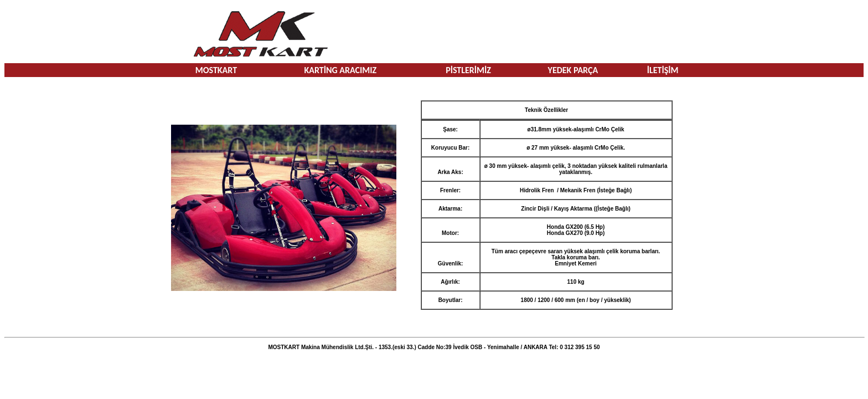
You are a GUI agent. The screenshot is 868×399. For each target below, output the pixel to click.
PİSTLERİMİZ (468, 70)
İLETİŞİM (663, 70)
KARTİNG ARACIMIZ (340, 70)
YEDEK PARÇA (573, 70)
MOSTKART (216, 70)
